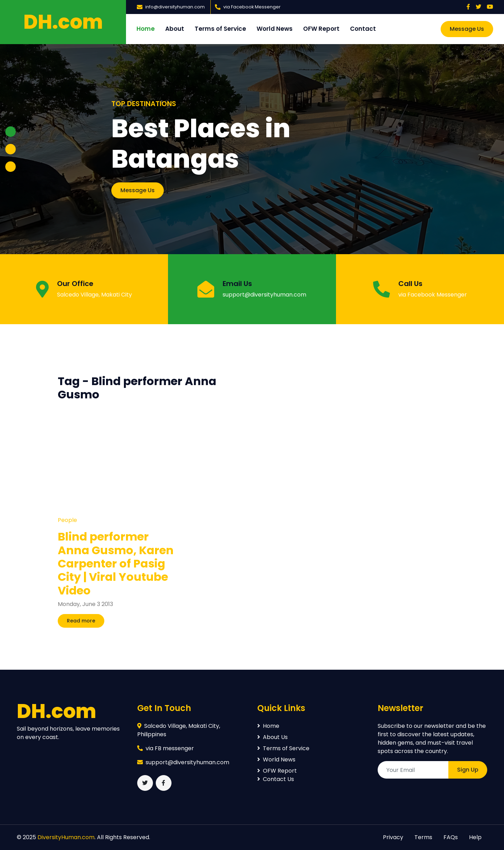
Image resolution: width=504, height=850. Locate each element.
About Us (272, 737)
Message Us (467, 29)
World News (275, 29)
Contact (363, 29)
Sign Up (468, 770)
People (67, 520)
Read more (81, 621)
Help (475, 837)
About (175, 29)
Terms (423, 837)
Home (146, 29)
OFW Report (321, 29)
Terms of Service (220, 29)
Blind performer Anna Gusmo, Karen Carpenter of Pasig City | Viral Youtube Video (116, 563)
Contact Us (276, 779)
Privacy (393, 837)
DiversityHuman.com (66, 837)
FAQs (451, 837)
